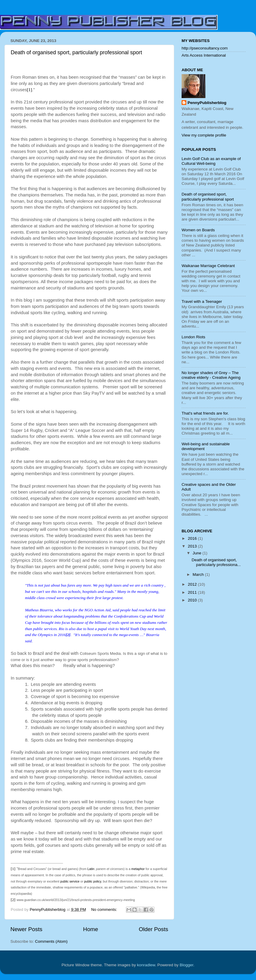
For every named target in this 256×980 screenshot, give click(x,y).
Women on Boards (198, 230)
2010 (193, 600)
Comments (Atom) (51, 941)
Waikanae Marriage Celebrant (208, 266)
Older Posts (153, 929)
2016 (193, 538)
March (199, 574)
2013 (193, 546)
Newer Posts (26, 929)
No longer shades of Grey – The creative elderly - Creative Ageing (211, 375)
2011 (193, 592)
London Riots (193, 337)
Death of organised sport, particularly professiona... (216, 562)
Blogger (187, 965)
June (198, 553)
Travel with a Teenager (202, 301)
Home (90, 929)
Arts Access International (204, 55)
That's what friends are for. (205, 413)
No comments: (105, 910)
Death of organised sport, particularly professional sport (76, 52)
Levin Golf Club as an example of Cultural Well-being (211, 161)
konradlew (146, 965)
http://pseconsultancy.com (205, 48)
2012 (193, 584)
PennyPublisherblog (207, 103)
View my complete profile (204, 135)
